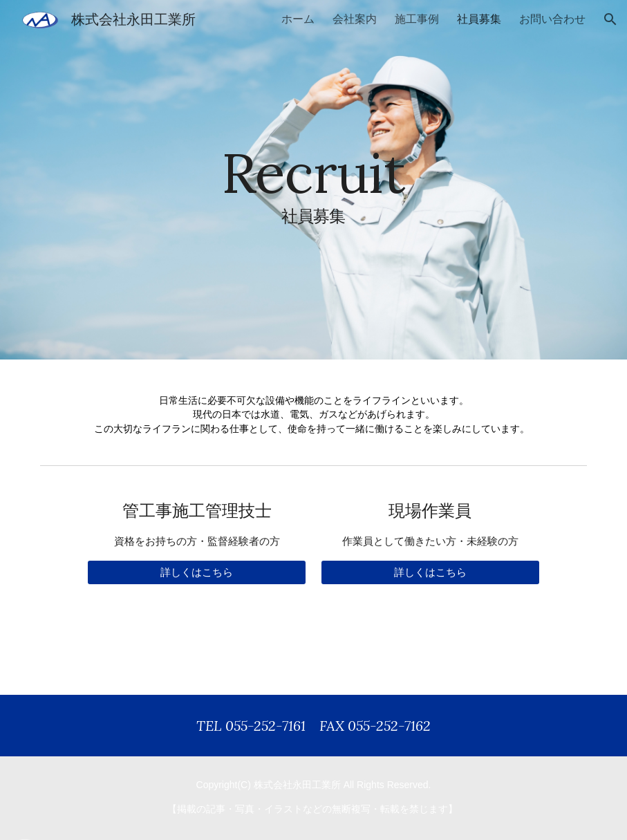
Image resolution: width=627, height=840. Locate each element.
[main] (313, 180)
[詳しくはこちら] (197, 572)
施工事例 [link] (417, 19)
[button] (610, 19)
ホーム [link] (298, 19)
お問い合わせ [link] (552, 19)
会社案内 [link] (355, 19)
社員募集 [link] (479, 19)
